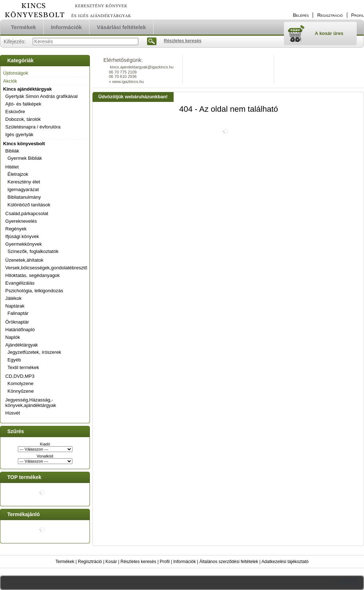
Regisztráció (90, 562)
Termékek (65, 562)
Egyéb (14, 360)
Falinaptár (18, 313)
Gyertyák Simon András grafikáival (42, 96)
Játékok (14, 298)
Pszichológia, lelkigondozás (34, 291)
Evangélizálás (20, 283)
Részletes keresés (138, 562)
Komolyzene (21, 383)
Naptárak (15, 306)
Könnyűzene (21, 391)
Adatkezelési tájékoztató (285, 562)
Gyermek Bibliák (25, 158)
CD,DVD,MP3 (20, 376)
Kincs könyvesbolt (24, 144)
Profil (165, 562)
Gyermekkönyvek (24, 244)
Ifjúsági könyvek (22, 236)
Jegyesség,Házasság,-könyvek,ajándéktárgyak (31, 403)
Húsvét (13, 413)
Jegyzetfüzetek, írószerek (34, 352)
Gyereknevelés (21, 221)
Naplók (13, 337)
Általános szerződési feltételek (229, 562)
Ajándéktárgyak (22, 345)
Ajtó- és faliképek (23, 104)
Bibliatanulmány (24, 197)
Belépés (301, 15)
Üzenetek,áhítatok (25, 260)
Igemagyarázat (23, 189)
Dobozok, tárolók (23, 119)
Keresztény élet (24, 182)
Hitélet (12, 167)
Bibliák (12, 151)
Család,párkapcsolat (27, 213)
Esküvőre (15, 112)
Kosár (111, 562)
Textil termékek (23, 367)
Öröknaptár (17, 322)
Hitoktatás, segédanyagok (33, 275)
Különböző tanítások (29, 205)
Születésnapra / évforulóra (33, 127)
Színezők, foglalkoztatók (33, 251)
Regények (16, 229)
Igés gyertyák (19, 134)
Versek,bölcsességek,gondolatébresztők (48, 268)
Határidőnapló (20, 330)
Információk (185, 562)
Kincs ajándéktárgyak (28, 89)
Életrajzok (18, 174)
